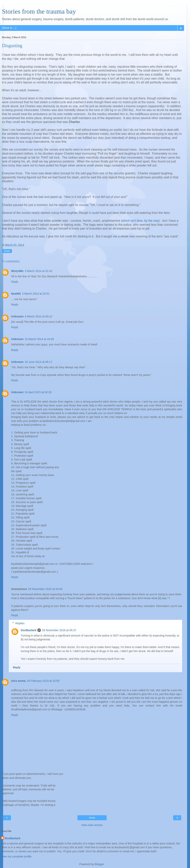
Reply (15, 282)
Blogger (99, 864)
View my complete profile (16, 856)
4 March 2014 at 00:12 (39, 316)
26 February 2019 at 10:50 (43, 681)
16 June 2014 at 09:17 (38, 362)
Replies (20, 623)
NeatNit (16, 294)
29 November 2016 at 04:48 (45, 589)
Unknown (17, 316)
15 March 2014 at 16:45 (39, 339)
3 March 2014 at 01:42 (39, 271)
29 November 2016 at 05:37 (59, 630)
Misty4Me (17, 271)
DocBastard (28, 630)
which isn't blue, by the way (140, 221)
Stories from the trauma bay (39, 11)
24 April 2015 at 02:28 (38, 392)
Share (7, 251)
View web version (92, 825)
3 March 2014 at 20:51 (36, 294)
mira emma (18, 681)
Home (92, 818)
